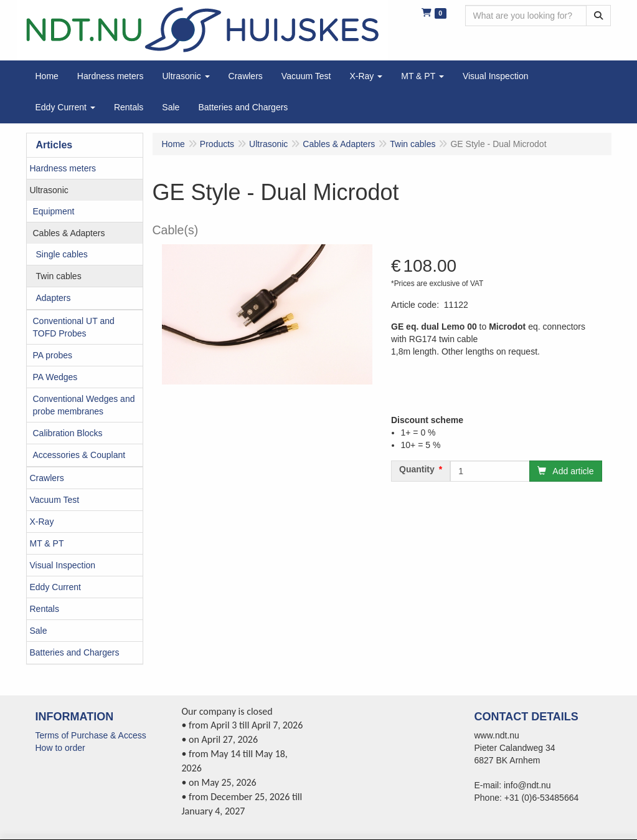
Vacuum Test (55, 500)
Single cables (62, 254)
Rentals (45, 609)
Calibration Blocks (68, 433)
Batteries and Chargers (75, 652)
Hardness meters (63, 168)
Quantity (417, 469)
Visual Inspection (63, 565)
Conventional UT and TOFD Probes (74, 327)
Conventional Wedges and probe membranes (84, 405)
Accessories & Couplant (79, 455)
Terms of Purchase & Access (91, 735)
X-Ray (42, 522)
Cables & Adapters (69, 233)
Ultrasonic (49, 190)
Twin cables (59, 276)
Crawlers (47, 478)
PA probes (53, 355)
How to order (60, 748)
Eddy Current (55, 587)
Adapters (54, 298)
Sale (39, 631)
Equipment (54, 211)
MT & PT (47, 543)
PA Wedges (55, 377)
